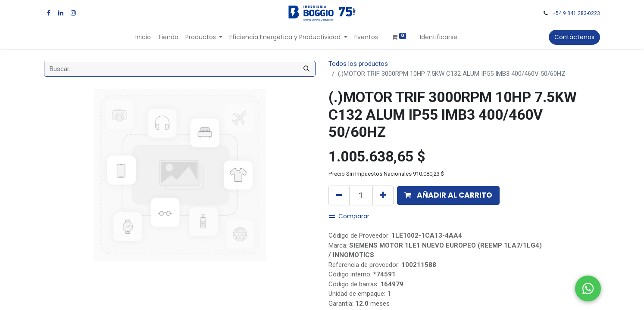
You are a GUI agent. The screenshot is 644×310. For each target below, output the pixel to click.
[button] (448, 195)
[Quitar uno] (339, 195)
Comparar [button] (349, 216)
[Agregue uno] (383, 195)
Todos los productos (358, 64)
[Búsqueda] (306, 69)
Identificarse (439, 37)
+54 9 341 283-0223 (576, 13)
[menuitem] (143, 37)
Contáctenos (574, 37)
